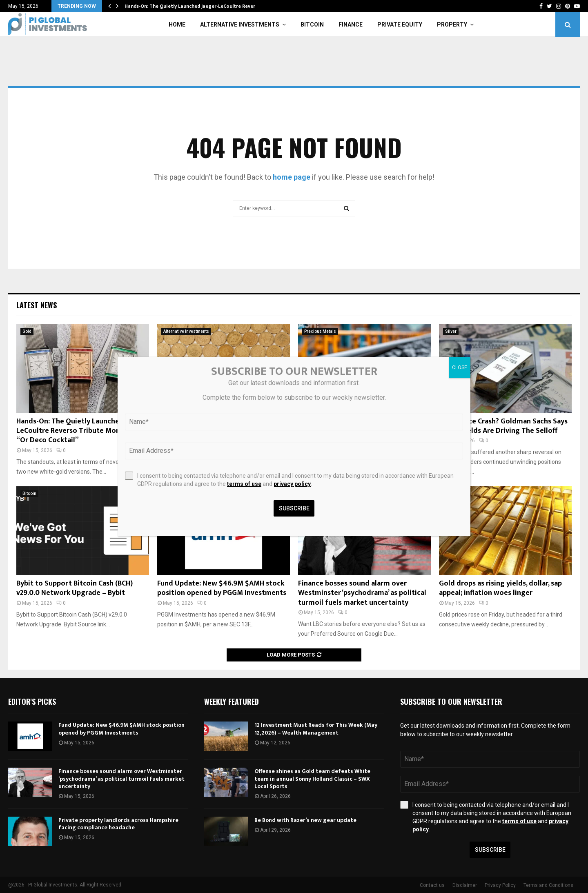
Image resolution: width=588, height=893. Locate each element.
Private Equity (400, 24)
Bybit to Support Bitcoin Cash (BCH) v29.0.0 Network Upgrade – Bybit (75, 588)
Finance (351, 24)
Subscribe (490, 850)
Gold (27, 331)
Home (177, 24)
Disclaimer (465, 885)
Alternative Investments (240, 24)
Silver (451, 331)
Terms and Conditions (548, 885)
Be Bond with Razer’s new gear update (305, 820)
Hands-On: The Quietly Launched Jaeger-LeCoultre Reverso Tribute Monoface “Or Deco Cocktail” (83, 431)
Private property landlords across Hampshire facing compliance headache (118, 824)
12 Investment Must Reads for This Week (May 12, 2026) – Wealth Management (316, 729)
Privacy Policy (500, 885)
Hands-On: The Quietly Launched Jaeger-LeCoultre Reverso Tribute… (204, 6)
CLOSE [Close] (460, 367)
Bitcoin (312, 24)
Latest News (37, 305)
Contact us (432, 885)
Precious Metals (320, 331)
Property (452, 24)
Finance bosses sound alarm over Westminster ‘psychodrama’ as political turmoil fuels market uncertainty (362, 593)
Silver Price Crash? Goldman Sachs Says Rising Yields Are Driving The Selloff (503, 426)
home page (292, 177)
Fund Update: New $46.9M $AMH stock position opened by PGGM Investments (222, 588)
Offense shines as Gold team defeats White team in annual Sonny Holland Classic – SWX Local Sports (312, 778)
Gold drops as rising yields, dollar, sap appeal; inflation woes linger (500, 588)
